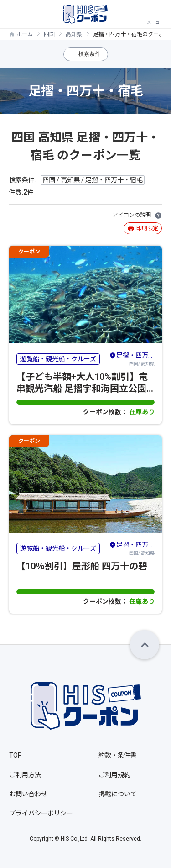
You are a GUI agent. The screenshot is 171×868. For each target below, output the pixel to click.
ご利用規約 (114, 775)
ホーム (25, 34)
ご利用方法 (25, 775)
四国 (49, 34)
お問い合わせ (28, 794)
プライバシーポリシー (41, 813)
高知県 (74, 34)
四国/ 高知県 (132, 358)
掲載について (118, 794)
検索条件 (89, 54)
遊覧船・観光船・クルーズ (58, 359)
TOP (16, 755)
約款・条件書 (118, 755)
